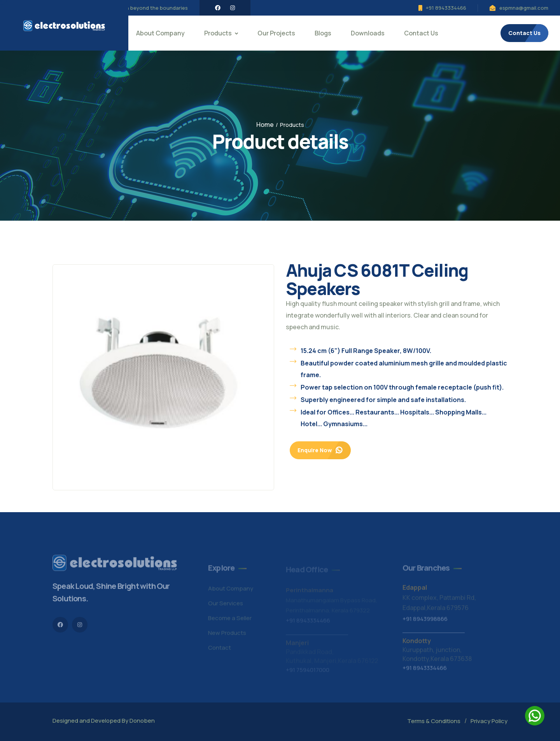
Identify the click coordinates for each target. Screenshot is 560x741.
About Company (160, 33)
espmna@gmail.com (524, 8)
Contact (220, 650)
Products (218, 33)
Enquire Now (320, 450)
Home (265, 125)
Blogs (323, 33)
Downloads (368, 33)
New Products (227, 635)
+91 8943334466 (446, 8)
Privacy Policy (489, 721)
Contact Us (421, 33)
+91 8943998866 (425, 621)
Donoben (142, 721)
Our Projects (276, 33)
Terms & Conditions (434, 721)
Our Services (226, 605)
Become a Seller (230, 620)
